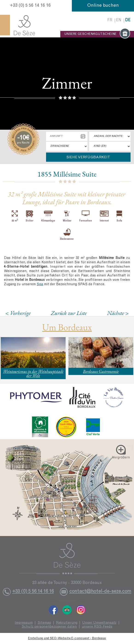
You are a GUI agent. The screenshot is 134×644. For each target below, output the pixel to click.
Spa (40, 284)
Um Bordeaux (67, 327)
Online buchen (103, 6)
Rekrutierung (67, 623)
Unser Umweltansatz (99, 623)
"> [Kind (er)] (110, 146)
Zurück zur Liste (69, 313)
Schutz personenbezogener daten (49, 627)
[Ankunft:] (67, 136)
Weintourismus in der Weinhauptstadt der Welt (33, 373)
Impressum (24, 623)
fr (110, 20)
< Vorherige (18, 313)
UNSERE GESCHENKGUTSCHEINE (97, 34)
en (119, 20)
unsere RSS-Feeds (97, 627)
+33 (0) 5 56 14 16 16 (30, 6)
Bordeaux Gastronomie (101, 371)
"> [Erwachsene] (67, 146)
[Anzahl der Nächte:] (110, 136)
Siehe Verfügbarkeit (88, 157)
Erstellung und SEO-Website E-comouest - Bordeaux (67, 638)
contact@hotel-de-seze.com (100, 592)
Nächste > (118, 313)
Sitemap (44, 623)
